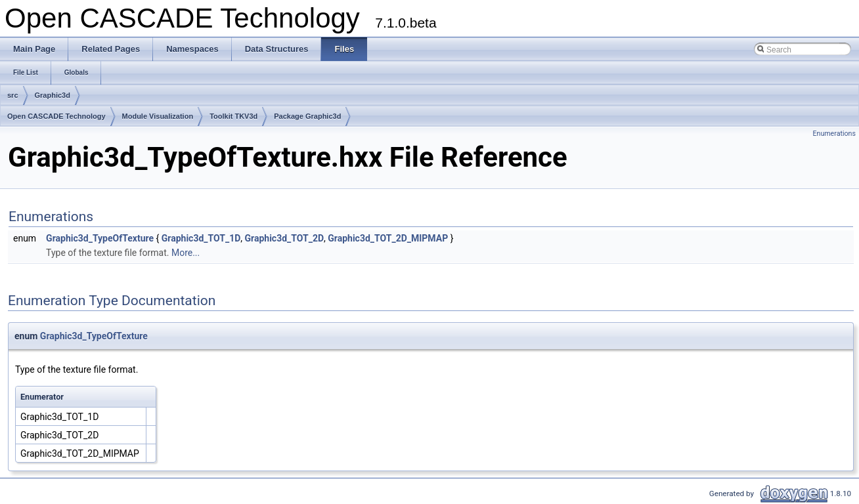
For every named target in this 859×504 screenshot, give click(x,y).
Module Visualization (158, 116)
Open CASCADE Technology (56, 116)
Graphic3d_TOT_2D (285, 238)
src (13, 95)
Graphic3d (53, 95)
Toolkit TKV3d (233, 116)
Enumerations (834, 134)
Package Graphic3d (307, 116)
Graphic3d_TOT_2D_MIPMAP (388, 238)
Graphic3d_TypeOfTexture (100, 238)
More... (186, 253)
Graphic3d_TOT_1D (201, 238)
